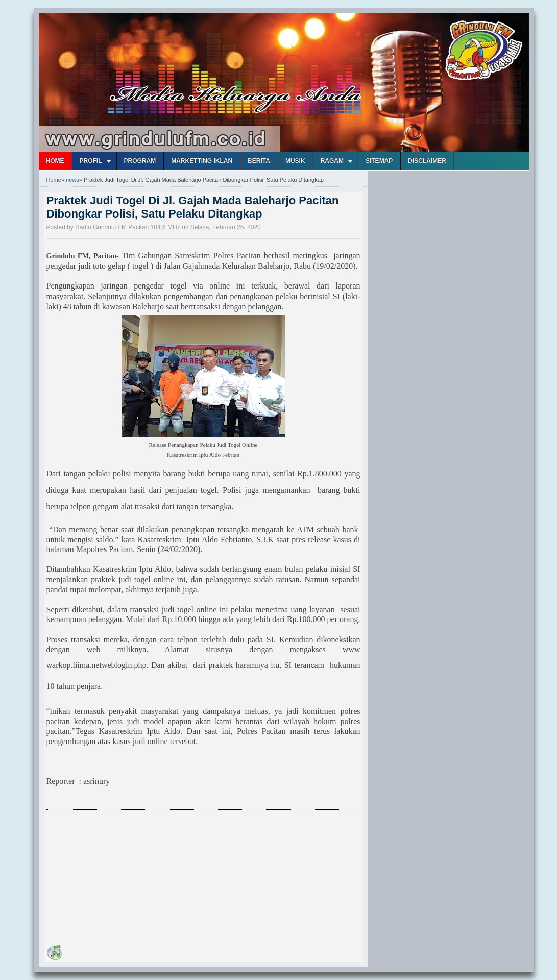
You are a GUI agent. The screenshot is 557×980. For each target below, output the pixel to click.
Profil (91, 161)
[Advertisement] (123, 879)
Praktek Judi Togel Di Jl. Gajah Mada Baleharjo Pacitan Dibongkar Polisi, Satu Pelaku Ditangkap (193, 207)
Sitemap (379, 161)
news (72, 180)
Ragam (332, 161)
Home (55, 161)
